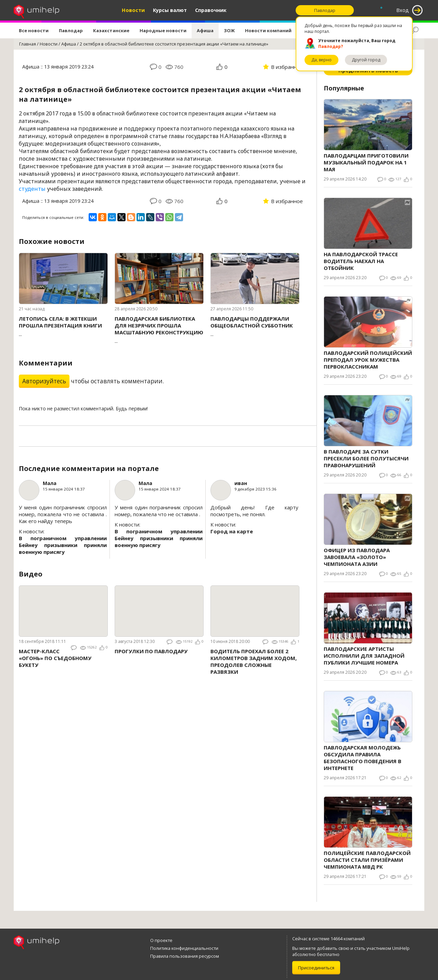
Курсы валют (170, 10)
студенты (32, 189)
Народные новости (163, 30)
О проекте (161, 940)
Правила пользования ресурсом (185, 956)
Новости (133, 10)
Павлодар (71, 30)
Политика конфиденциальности (184, 948)
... (63, 326)
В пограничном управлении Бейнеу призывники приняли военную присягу (63, 545)
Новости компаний (268, 30)
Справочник (211, 10)
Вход (403, 10)
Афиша (205, 30)
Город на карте (232, 531)
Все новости (34, 30)
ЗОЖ (229, 30)
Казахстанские (111, 30)
